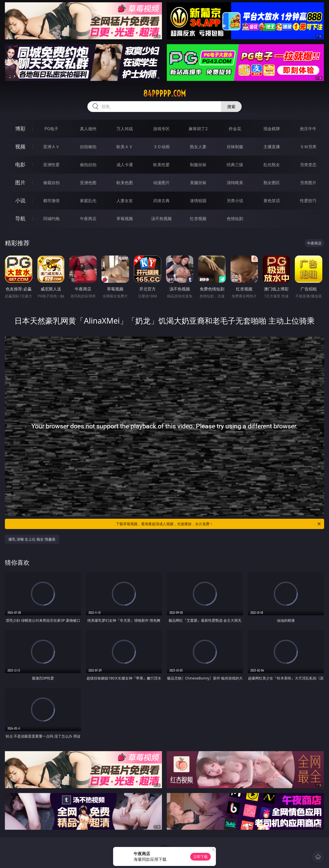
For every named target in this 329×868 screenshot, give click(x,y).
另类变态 (308, 165)
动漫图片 (161, 183)
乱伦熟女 (272, 165)
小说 (20, 200)
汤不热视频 (161, 219)
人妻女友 (125, 201)
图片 (20, 182)
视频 (20, 147)
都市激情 (51, 201)
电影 (20, 164)
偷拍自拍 (88, 165)
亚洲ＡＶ (51, 147)
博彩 (20, 129)
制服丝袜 (198, 165)
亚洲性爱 (51, 165)
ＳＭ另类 (308, 147)
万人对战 (125, 129)
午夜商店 (88, 219)
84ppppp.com (164, 93)
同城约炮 (51, 219)
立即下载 (200, 857)
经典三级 (235, 165)
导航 (20, 218)
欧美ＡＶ (125, 147)
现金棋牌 (272, 129)
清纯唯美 (235, 183)
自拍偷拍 (88, 147)
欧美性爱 (161, 165)
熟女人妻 (198, 147)
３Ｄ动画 (161, 147)
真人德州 (88, 129)
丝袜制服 (235, 147)
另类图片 (308, 183)
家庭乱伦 (88, 201)
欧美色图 (125, 183)
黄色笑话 (272, 201)
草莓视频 (125, 219)
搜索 (231, 107)
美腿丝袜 (198, 183)
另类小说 (235, 201)
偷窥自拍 (51, 183)
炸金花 (235, 129)
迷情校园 (198, 201)
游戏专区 (161, 129)
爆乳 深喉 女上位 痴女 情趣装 (32, 539)
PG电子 (51, 129)
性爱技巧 (308, 201)
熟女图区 (272, 183)
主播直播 (272, 147)
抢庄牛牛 (308, 129)
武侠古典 (161, 201)
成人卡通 (125, 165)
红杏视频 (198, 219)
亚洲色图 (88, 183)
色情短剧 (235, 219)
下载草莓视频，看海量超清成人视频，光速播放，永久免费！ (219, 524)
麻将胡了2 (198, 129)
